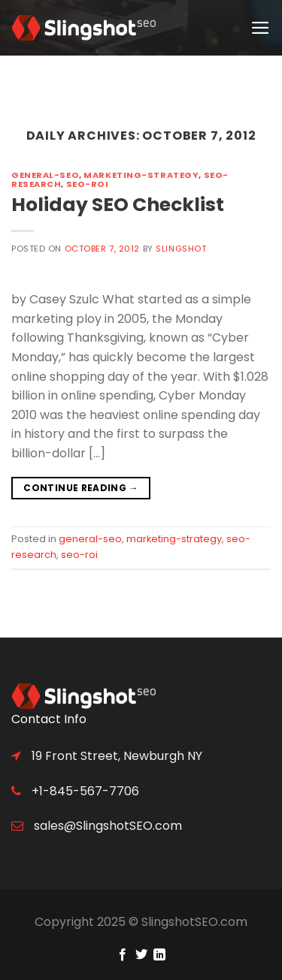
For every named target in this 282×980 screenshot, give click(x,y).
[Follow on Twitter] (141, 955)
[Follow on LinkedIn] (159, 955)
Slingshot (181, 249)
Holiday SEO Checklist (118, 205)
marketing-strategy (141, 175)
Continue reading (81, 488)
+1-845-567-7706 (84, 791)
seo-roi (88, 184)
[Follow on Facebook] (123, 955)
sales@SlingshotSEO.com (106, 826)
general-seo (45, 175)
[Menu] (261, 28)
